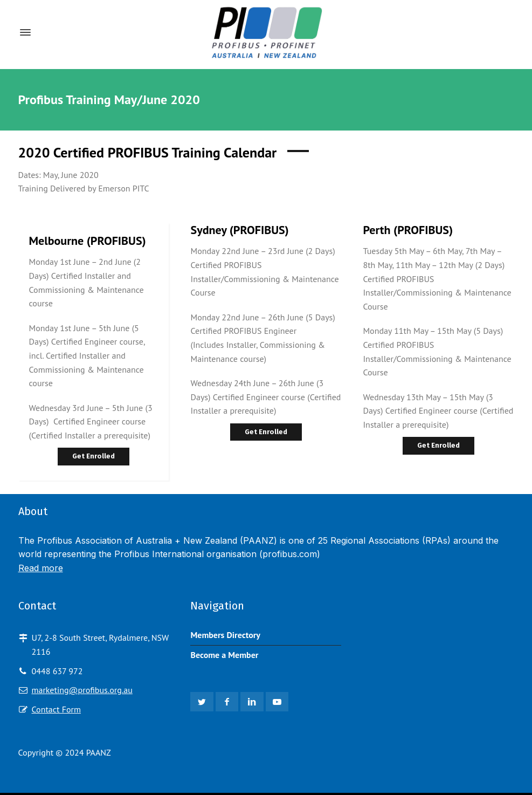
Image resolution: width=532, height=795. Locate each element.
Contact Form (56, 709)
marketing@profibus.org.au (82, 690)
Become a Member (224, 655)
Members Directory (225, 635)
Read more (41, 568)
